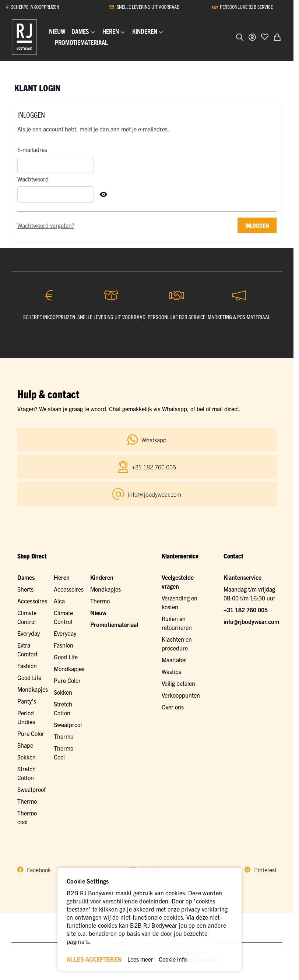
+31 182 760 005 (246, 610)
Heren (62, 577)
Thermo (27, 801)
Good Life (29, 677)
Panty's (27, 701)
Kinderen (102, 577)
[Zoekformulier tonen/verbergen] (240, 37)
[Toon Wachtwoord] (103, 194)
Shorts (25, 589)
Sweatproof (31, 789)
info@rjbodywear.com (251, 621)
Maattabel (174, 660)
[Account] (252, 37)
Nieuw (98, 613)
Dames (26, 577)
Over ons (173, 707)
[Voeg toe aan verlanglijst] (265, 36)
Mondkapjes (33, 689)
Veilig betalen (178, 683)
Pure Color (31, 733)
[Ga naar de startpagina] (24, 37)
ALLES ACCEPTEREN (94, 959)
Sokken (27, 757)
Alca (59, 601)
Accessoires (32, 601)
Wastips (171, 671)
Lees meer (140, 959)
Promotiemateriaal (114, 624)
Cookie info (173, 959)
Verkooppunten (181, 695)
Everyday (29, 633)
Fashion (27, 666)
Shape (25, 745)
